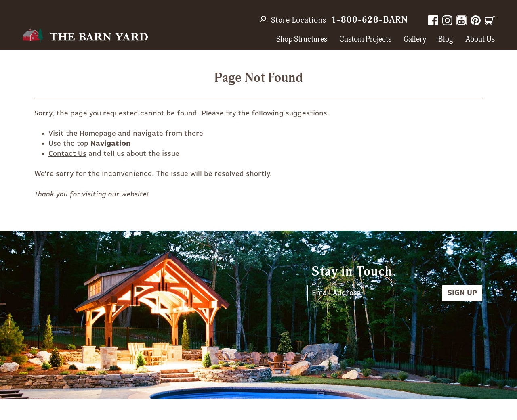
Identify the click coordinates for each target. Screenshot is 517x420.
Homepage (98, 134)
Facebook (433, 20)
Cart (490, 20)
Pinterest (476, 20)
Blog (446, 39)
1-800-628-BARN (370, 20)
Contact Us (67, 154)
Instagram (447, 20)
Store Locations (299, 20)
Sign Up (462, 293)
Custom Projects (365, 39)
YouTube (461, 20)
